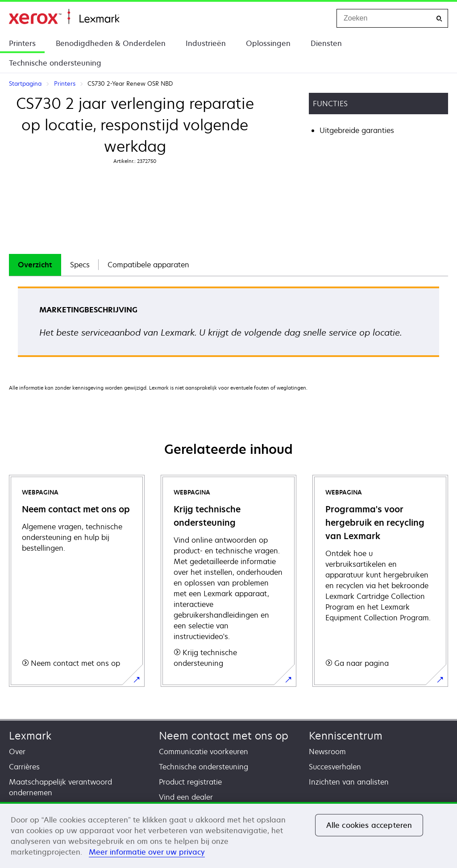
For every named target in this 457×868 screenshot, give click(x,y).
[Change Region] (320, 18)
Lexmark (30, 736)
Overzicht (35, 265)
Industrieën (206, 43)
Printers (22, 43)
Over (17, 752)
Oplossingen (268, 43)
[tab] (35, 265)
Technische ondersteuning (55, 63)
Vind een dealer (186, 797)
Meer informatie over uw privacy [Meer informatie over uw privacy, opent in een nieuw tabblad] (147, 852)
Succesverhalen (335, 767)
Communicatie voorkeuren (204, 752)
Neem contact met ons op (224, 736)
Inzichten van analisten (349, 782)
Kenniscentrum (346, 736)
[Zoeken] (439, 19)
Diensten (326, 43)
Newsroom (327, 752)
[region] (228, 835)
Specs (80, 265)
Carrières (24, 767)
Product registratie (190, 782)
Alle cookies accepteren (369, 825)
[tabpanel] (228, 325)
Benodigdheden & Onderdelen (111, 43)
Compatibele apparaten (148, 265)
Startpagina (64, 17)
